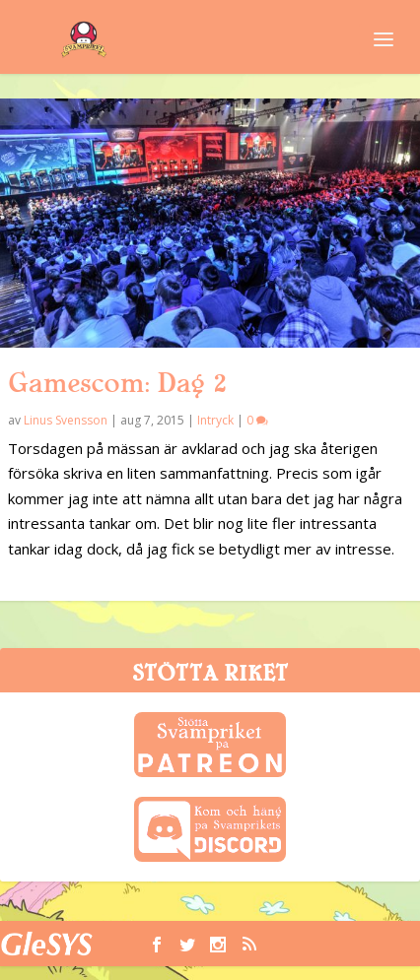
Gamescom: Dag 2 (117, 383)
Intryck (215, 420)
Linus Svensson (66, 420)
